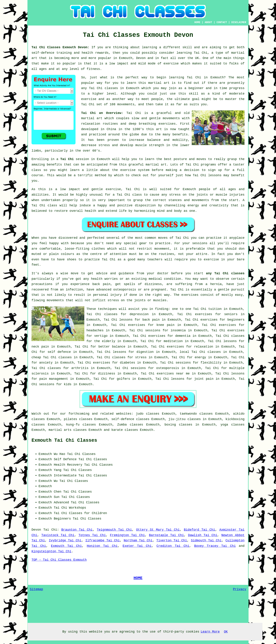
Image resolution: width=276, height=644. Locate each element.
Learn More (210, 632)
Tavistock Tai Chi (58, 535)
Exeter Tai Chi (137, 546)
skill (187, 47)
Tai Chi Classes (81, 454)
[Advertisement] (215, 473)
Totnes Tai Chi (92, 535)
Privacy (240, 589)
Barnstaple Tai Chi (166, 535)
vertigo (101, 336)
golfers (123, 379)
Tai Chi (194, 77)
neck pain (40, 347)
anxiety (46, 363)
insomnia (178, 330)
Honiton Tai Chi (102, 546)
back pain (151, 320)
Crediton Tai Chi (173, 546)
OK (226, 632)
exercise (89, 99)
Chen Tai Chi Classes (73, 492)
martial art (159, 83)
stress (141, 357)
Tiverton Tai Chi (172, 540)
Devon (36, 530)
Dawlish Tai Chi (203, 535)
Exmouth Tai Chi (66, 546)
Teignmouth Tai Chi (114, 530)
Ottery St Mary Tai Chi (158, 530)
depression (139, 314)
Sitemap (36, 589)
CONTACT (222, 22)
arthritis (80, 368)
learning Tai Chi (192, 53)
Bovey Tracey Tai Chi (215, 546)
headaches (95, 330)
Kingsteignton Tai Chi (51, 551)
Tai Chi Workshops (70, 508)
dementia (183, 336)
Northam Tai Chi (138, 540)
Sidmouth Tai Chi (206, 540)
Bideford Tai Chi (200, 530)
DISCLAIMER (239, 22)
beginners (236, 320)
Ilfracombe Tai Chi (103, 540)
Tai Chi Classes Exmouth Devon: (62, 47)
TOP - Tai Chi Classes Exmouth (59, 560)
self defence (59, 352)
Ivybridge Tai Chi (65, 540)
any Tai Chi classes (225, 273)
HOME (197, 22)
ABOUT (208, 22)
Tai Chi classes (104, 88)
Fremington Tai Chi (127, 535)
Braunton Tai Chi (77, 530)
